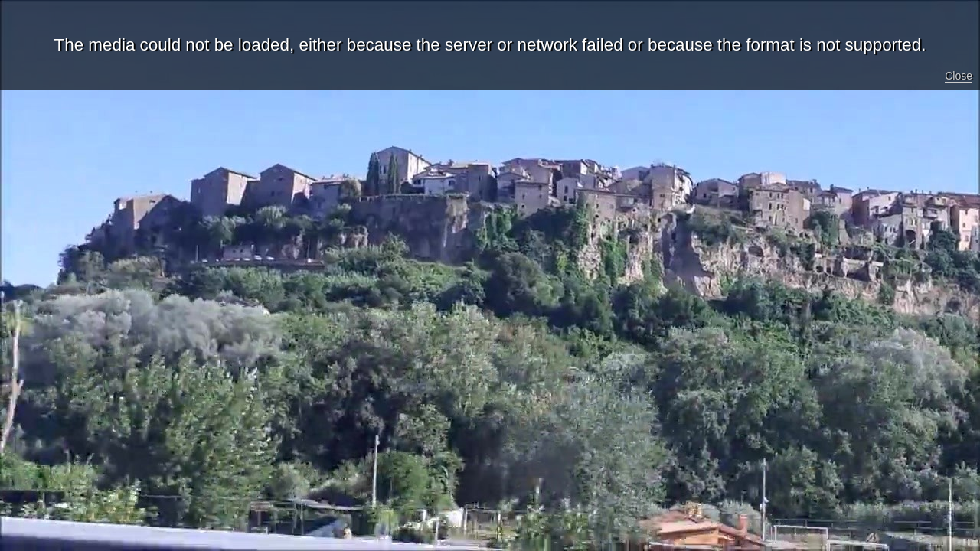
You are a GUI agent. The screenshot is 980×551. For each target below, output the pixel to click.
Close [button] (959, 76)
